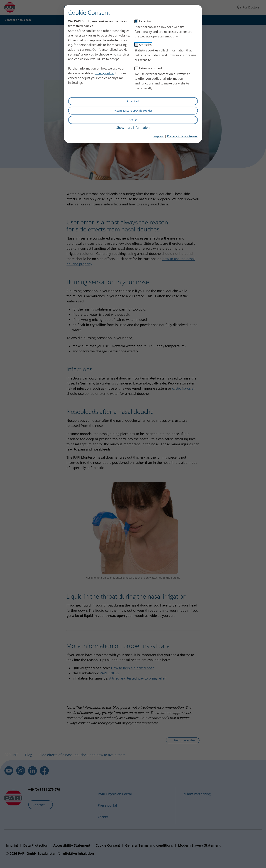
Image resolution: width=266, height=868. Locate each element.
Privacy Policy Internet (182, 136)
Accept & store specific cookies (133, 111)
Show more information (133, 128)
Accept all (133, 101)
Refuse (133, 120)
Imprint (159, 136)
